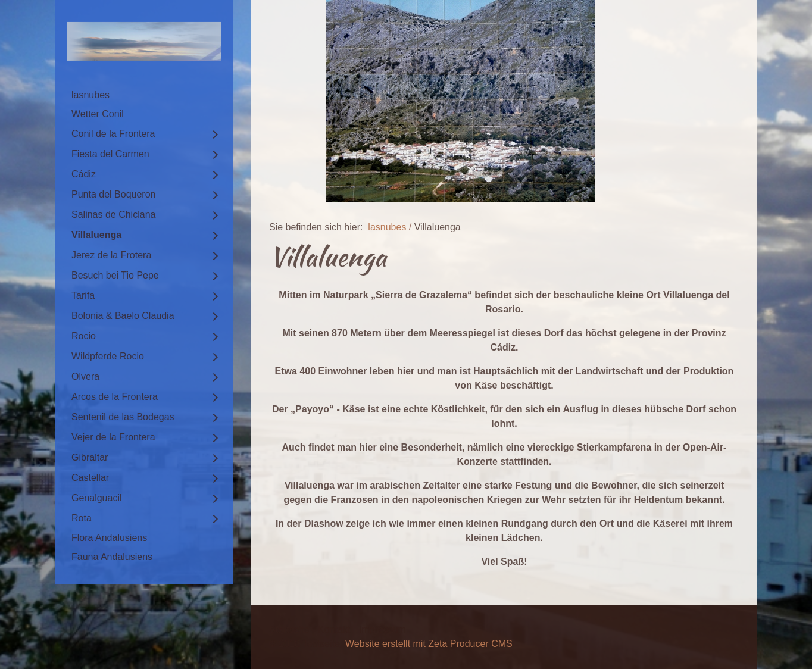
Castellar (90, 478)
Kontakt (334, 629)
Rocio (84, 336)
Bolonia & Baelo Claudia (123, 316)
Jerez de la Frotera (111, 255)
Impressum (382, 629)
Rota (82, 518)
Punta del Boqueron (113, 194)
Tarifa (83, 296)
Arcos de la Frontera (115, 397)
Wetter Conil (98, 114)
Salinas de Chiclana (113, 215)
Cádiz (84, 174)
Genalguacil (97, 498)
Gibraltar (90, 457)
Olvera (85, 376)
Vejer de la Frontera (113, 437)
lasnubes (90, 95)
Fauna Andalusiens (112, 557)
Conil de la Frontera (113, 134)
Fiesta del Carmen (110, 154)
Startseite (289, 629)
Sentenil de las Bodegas (123, 417)
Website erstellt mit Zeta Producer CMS (429, 644)
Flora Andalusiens (109, 538)
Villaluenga (96, 235)
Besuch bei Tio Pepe (115, 275)
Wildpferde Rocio (108, 356)
